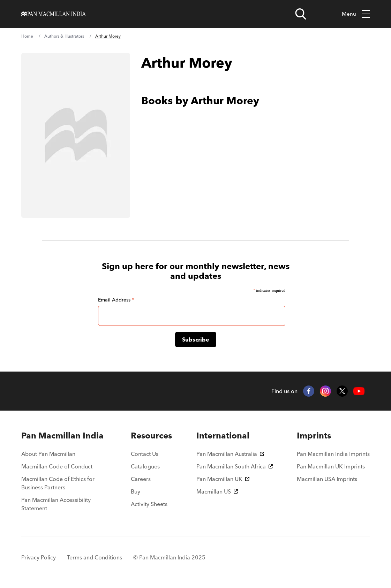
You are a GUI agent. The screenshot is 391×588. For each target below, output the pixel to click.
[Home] (54, 14)
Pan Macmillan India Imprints (333, 454)
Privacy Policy (39, 557)
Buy (136, 491)
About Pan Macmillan (48, 454)
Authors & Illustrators (64, 36)
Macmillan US (217, 491)
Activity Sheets (149, 504)
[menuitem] (64, 436)
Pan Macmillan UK (223, 479)
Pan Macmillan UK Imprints (331, 466)
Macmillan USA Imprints (327, 479)
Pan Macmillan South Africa (235, 466)
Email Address (116, 300)
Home (27, 36)
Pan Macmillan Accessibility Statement (56, 504)
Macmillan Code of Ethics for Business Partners (58, 483)
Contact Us (145, 454)
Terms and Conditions (95, 557)
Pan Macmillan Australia (230, 454)
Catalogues (145, 466)
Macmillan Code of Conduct (57, 466)
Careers (141, 479)
